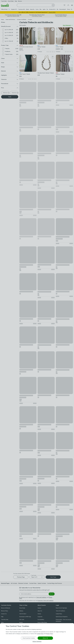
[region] (37, 634)
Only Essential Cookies (29, 638)
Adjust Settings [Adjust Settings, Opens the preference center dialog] (37, 642)
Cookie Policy (40, 634)
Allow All (45, 638)
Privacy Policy (49, 634)
